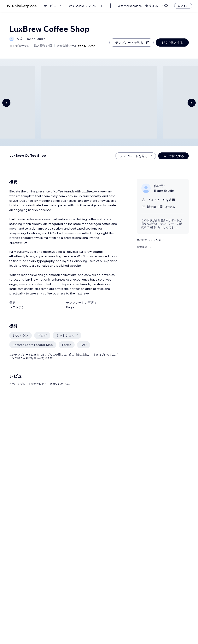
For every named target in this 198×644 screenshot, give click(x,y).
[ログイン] (183, 6)
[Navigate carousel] (6, 103)
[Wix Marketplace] (22, 6)
